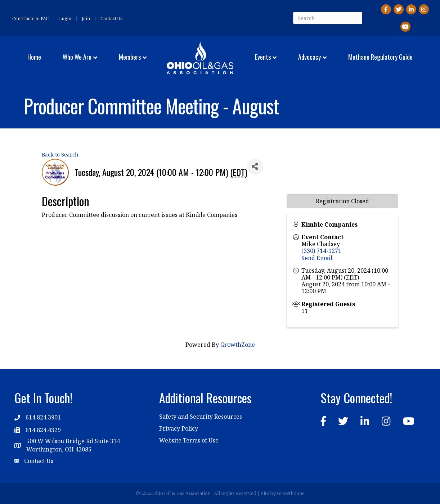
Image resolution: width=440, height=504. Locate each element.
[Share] (255, 167)
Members (130, 57)
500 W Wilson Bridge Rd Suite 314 (73, 441)
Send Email (317, 258)
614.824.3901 (43, 417)
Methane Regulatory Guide (380, 57)
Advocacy (309, 57)
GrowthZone (238, 345)
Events (263, 57)
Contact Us (111, 19)
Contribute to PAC (30, 19)
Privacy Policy (179, 428)
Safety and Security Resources (201, 417)
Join (86, 19)
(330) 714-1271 (321, 251)
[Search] (328, 18)
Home (34, 57)
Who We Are (77, 57)
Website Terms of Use (189, 440)
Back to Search (60, 155)
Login (65, 19)
